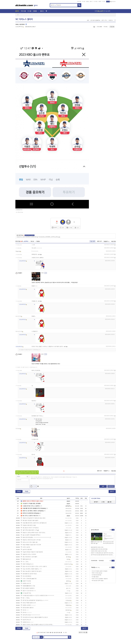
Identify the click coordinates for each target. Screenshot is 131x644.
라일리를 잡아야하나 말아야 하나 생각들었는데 (34, 523)
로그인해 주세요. (96, 498)
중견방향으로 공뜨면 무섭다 (29, 574)
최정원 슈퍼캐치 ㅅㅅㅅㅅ (28, 605)
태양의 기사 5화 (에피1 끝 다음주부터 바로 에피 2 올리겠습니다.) (103, 553)
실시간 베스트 (95, 530)
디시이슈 (101, 561)
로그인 (108, 2)
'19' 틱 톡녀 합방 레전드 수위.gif (30, 530)
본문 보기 (100, 241)
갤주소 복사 (104, 20)
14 (59, 632)
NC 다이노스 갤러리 (24, 19)
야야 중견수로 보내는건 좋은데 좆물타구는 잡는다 (34, 617)
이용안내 (111, 20)
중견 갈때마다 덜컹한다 (28, 588)
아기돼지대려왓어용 (97, 575)
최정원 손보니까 (26, 583)
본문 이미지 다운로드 (30, 235)
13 (57, 632)
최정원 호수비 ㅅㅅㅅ (27, 622)
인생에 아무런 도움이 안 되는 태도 (99, 551)
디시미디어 (94, 561)
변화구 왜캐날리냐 (26, 564)
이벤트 (100, 1)
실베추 (54, 228)
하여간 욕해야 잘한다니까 (28, 603)
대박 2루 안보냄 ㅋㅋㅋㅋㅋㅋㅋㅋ (30, 615)
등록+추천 (111, 486)
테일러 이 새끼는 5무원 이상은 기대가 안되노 (33, 533)
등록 (103, 486)
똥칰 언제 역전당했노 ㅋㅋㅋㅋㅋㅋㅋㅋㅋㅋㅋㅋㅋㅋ (35, 537)
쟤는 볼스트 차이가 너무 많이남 (30, 528)
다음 (64, 632)
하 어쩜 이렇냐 (95, 577)
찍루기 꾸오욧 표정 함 (97, 573)
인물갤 (87, 1)
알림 (110, 502)
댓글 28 (112, 27)
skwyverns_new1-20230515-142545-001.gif (27, 237)
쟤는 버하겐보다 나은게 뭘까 (29, 557)
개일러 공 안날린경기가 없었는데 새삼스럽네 (33, 518)
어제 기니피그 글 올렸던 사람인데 (100, 579)
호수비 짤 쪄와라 (26, 576)
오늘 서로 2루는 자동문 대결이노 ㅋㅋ (31, 569)
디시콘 (104, 1)
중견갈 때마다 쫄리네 (27, 608)
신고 (77, 227)
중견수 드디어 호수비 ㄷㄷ (28, 591)
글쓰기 (112, 491)
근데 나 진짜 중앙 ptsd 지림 (29, 579)
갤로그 (91, 1)
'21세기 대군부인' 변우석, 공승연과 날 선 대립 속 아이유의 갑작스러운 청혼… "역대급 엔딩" (55, 283)
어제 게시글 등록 (102, 11)
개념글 (26, 491)
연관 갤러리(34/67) (95, 20)
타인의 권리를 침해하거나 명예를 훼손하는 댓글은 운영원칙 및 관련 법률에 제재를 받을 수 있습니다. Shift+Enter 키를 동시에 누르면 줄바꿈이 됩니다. (54, 478)
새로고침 (113, 241)
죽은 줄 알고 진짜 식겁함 (98, 581)
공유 (62, 227)
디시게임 (95, 1)
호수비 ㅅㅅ (25, 610)
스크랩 (94, 27)
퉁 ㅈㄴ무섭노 (25, 598)
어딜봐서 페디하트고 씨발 (28, 525)
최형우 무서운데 (26, 581)
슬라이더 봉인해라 (26, 550)
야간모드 (113, 2)
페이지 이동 (83, 632)
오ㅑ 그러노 (25, 562)
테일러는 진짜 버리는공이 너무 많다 (31, 540)
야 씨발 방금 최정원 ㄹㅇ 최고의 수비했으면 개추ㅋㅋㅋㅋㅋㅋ (37, 596)
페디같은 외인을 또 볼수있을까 (29, 520)
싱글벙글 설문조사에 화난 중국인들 (99, 549)
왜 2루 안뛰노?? (26, 620)
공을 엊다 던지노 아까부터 (28, 554)
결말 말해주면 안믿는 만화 (97, 547)
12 (55, 632)
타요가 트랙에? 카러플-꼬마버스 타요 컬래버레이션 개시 (46, 364)
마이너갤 (79, 1)
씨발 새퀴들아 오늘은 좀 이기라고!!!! (31, 545)
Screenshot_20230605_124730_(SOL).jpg (50, 237)
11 (53, 632)
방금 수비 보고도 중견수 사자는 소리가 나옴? (33, 566)
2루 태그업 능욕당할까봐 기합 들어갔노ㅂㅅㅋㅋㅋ (34, 600)
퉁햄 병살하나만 (26, 559)
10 (51, 632)
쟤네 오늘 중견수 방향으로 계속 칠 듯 (31, 571)
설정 (88, 20)
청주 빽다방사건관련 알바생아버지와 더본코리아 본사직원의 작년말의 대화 (103, 555)
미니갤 (83, 1)
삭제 (115, 245)
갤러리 (17, 11)
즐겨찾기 (96, 502)
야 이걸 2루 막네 (26, 593)
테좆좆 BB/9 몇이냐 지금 (28, 586)
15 (61, 632)
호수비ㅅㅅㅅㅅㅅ (26, 612)
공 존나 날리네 (25, 547)
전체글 (19, 491)
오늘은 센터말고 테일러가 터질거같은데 (32, 552)
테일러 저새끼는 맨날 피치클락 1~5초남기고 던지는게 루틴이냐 (37, 625)
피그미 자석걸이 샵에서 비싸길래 (100, 571)
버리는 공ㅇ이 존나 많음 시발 (29, 542)
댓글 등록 (92, 241)
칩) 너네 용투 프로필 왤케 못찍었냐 (31, 535)
